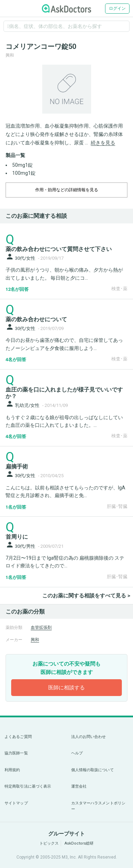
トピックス (49, 843)
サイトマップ (16, 803)
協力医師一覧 (16, 753)
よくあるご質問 (18, 737)
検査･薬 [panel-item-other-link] (119, 289)
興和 (35, 640)
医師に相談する (66, 688)
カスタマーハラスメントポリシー (98, 806)
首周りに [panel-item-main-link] (17, 537)
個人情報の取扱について (93, 770)
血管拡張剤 (41, 627)
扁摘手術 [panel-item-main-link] (17, 467)
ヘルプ (77, 753)
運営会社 (79, 786)
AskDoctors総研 (79, 843)
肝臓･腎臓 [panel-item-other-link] (117, 506)
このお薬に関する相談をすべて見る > (86, 596)
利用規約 (12, 770)
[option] (66, 89)
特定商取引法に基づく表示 (28, 786)
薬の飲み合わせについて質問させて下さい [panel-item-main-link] (59, 249)
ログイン (117, 8)
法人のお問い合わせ (89, 737)
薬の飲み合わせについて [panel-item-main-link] (36, 319)
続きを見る (103, 143)
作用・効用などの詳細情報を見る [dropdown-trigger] (67, 190)
